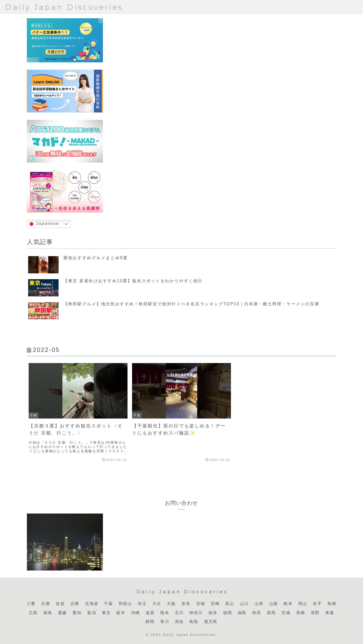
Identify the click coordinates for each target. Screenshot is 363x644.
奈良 (186, 604)
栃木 (121, 613)
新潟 (92, 613)
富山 (230, 604)
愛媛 (62, 613)
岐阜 (288, 604)
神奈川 (196, 613)
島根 (332, 604)
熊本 (165, 613)
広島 (33, 613)
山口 (244, 604)
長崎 (301, 613)
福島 (242, 613)
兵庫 (75, 604)
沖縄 (135, 613)
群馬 (271, 613)
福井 (213, 613)
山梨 (274, 604)
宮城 (201, 604)
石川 (179, 613)
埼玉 (142, 604)
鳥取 (194, 622)
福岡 (228, 613)
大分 (157, 604)
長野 (315, 613)
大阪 (171, 604)
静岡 (150, 622)
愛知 (77, 613)
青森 (330, 613)
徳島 (48, 613)
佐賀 (60, 604)
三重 (31, 604)
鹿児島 (211, 622)
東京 (106, 613)
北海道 (92, 604)
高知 (179, 622)
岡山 (303, 604)
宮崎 (215, 604)
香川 (165, 622)
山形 (259, 604)
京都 (46, 604)
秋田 (257, 613)
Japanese (44, 224)
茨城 (286, 613)
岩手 (317, 604)
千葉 (108, 604)
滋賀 (150, 613)
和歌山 (125, 604)
